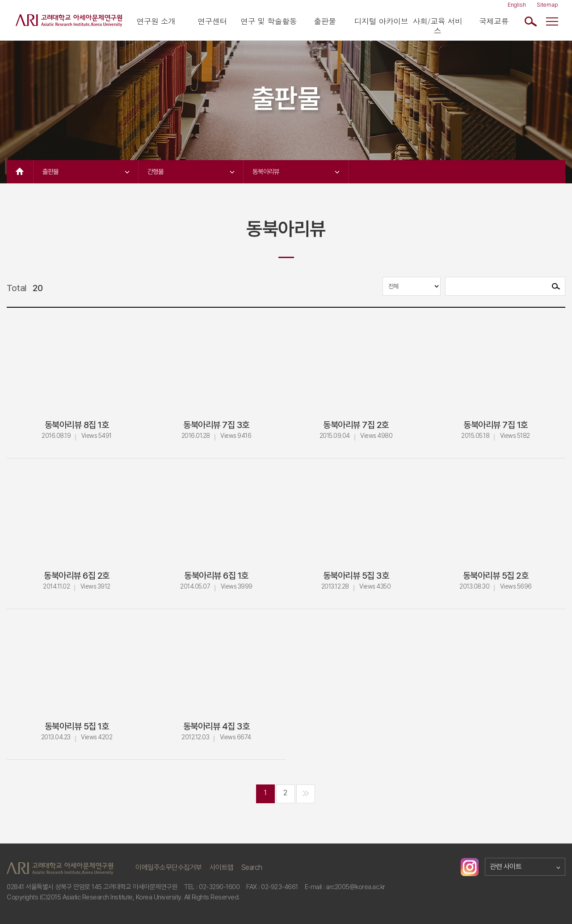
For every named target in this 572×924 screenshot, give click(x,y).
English (517, 5)
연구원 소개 (156, 21)
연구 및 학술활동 (269, 21)
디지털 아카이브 (381, 21)
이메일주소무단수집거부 (169, 867)
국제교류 (494, 21)
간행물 (191, 172)
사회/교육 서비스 (438, 26)
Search (252, 867)
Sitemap (547, 5)
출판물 (325, 21)
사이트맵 (222, 867)
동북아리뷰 (296, 172)
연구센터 (212, 21)
